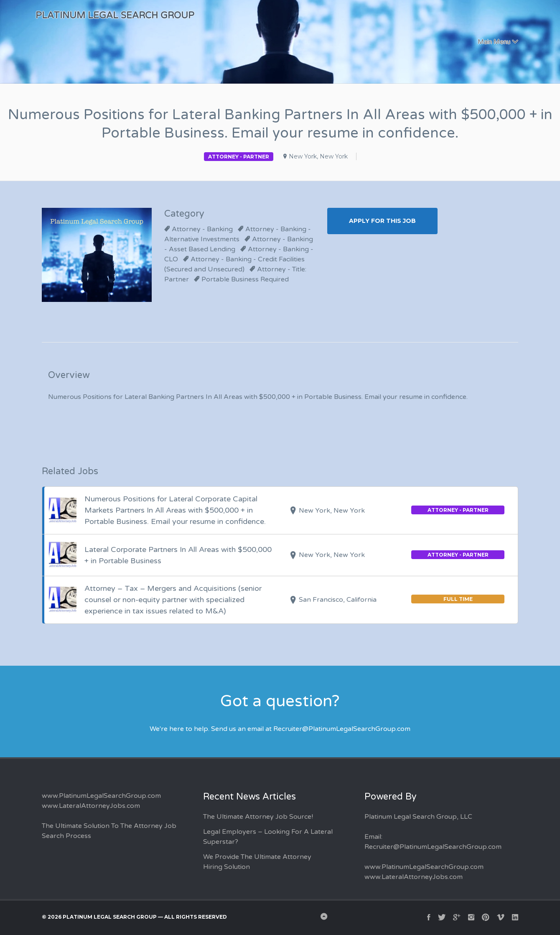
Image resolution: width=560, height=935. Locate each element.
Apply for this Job (382, 221)
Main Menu (494, 42)
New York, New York (318, 156)
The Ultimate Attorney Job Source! (258, 817)
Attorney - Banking (202, 229)
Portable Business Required (245, 279)
